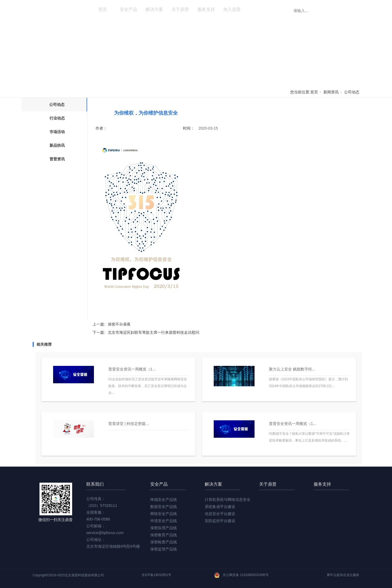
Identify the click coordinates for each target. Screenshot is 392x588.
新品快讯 (57, 145)
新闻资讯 (258, 9)
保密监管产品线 (164, 549)
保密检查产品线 (164, 542)
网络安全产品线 (164, 514)
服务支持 (206, 9)
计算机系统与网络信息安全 (228, 500)
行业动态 (57, 118)
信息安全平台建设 (220, 514)
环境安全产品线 (164, 521)
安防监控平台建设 (220, 521)
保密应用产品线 (164, 528)
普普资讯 (57, 159)
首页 (103, 9)
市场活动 (57, 132)
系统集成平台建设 (220, 507)
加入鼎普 (232, 9)
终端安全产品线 (164, 500)
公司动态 (352, 92)
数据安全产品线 (164, 507)
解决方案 (154, 9)
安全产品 (128, 9)
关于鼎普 (180, 9)
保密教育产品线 (164, 535)
